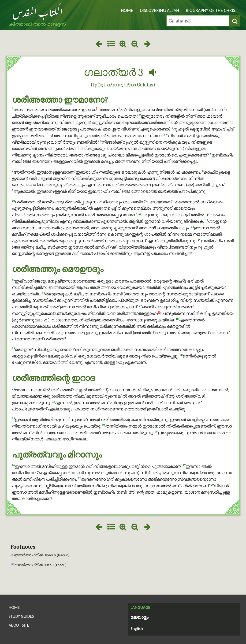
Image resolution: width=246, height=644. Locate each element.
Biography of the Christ (212, 10)
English (137, 629)
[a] (98, 108)
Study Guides (21, 616)
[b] (160, 312)
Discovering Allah (160, 10)
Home (127, 10)
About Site (19, 625)
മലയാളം (140, 618)
